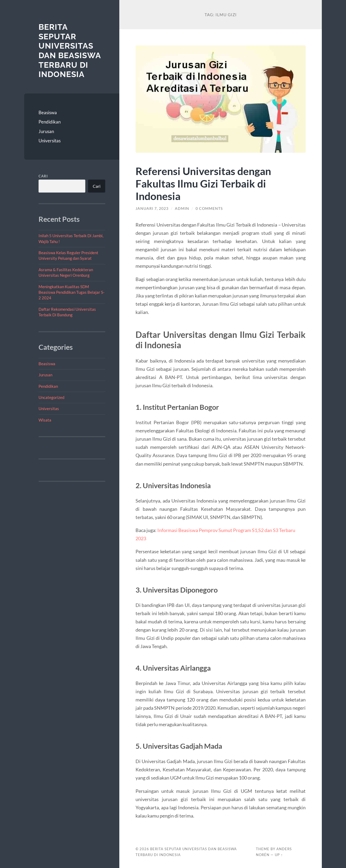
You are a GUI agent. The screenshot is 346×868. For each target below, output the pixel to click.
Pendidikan (50, 122)
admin (182, 209)
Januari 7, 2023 (152, 209)
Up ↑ (279, 855)
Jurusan (46, 131)
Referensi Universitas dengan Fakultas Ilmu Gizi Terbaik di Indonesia (203, 183)
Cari (43, 176)
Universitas (50, 141)
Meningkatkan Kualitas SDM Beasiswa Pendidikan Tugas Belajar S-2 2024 (71, 292)
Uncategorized (51, 397)
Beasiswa (48, 112)
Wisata (45, 420)
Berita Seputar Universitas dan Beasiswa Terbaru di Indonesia (70, 51)
